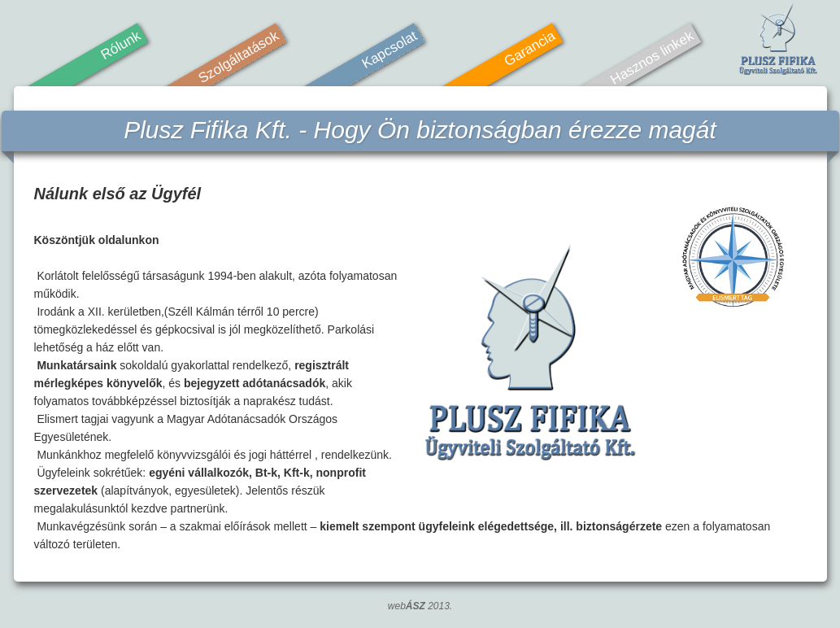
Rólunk (120, 46)
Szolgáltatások (238, 57)
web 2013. (420, 606)
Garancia (529, 49)
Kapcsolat (389, 50)
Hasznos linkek (651, 58)
